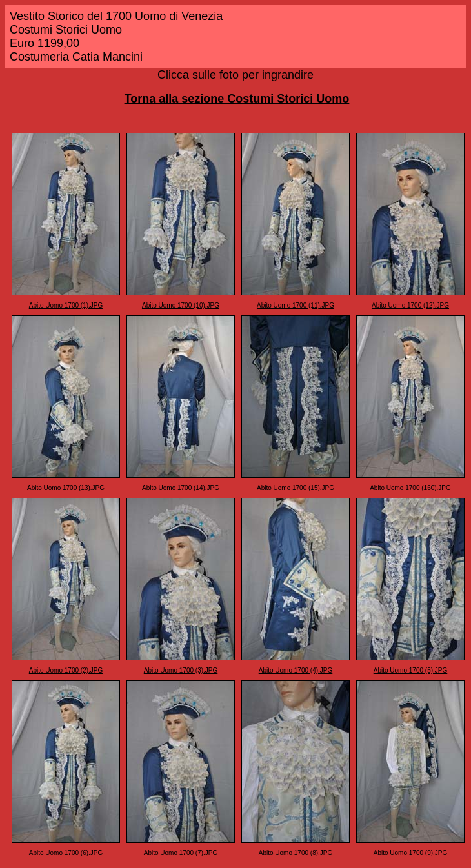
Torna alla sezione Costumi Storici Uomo (237, 99)
